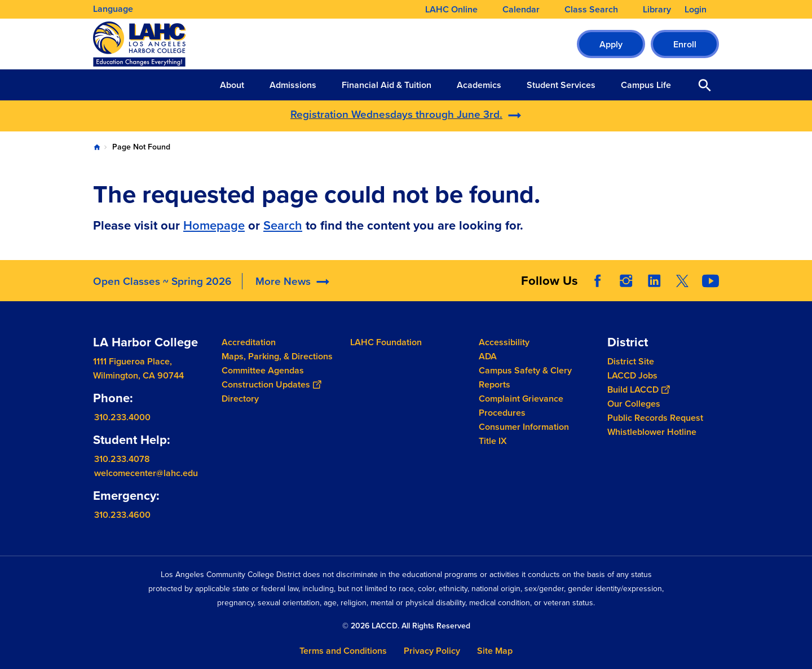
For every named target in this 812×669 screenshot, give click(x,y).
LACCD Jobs (632, 375)
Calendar (521, 10)
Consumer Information (524, 427)
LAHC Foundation (386, 342)
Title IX (493, 441)
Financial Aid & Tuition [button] (387, 85)
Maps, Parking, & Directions (277, 356)
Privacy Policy (432, 651)
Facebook (598, 281)
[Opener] (801, 277)
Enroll (685, 44)
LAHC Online (451, 10)
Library (657, 10)
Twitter (682, 281)
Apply (611, 44)
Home (97, 147)
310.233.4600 (122, 515)
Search (283, 225)
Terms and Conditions (343, 651)
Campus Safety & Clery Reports (525, 377)
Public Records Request (655, 418)
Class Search (591, 10)
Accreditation (249, 342)
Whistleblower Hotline (652, 432)
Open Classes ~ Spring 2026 (162, 281)
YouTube (710, 281)
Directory (240, 399)
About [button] (232, 85)
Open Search (705, 85)
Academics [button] (479, 85)
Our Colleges (634, 404)
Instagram (626, 281)
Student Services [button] (561, 85)
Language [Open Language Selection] (113, 9)
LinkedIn (654, 281)
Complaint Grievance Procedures (521, 406)
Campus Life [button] (646, 85)
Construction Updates (271, 384)
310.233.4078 (122, 459)
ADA (488, 356)
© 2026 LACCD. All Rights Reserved (406, 626)
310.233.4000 (122, 417)
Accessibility (504, 342)
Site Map (495, 651)
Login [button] (696, 10)
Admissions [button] (293, 85)
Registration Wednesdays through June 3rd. (396, 114)
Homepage (214, 225)
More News (283, 281)
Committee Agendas (263, 370)
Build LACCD (638, 389)
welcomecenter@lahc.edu (146, 473)
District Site (631, 361)
